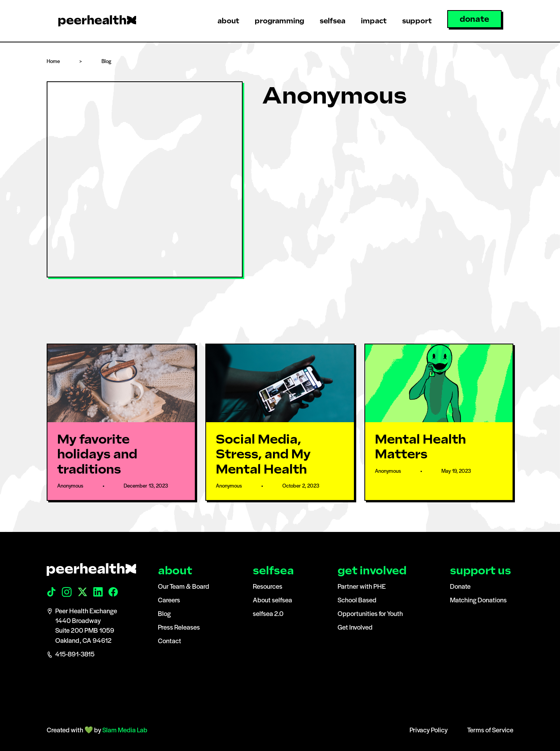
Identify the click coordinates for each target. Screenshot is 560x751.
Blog (106, 62)
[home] (97, 21)
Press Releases (179, 628)
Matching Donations (478, 601)
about (175, 571)
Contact (170, 641)
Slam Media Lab (125, 731)
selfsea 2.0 (268, 614)
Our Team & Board (184, 587)
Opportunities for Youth (370, 614)
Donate (460, 587)
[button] (228, 21)
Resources (268, 587)
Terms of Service (490, 731)
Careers (169, 601)
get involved (372, 571)
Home (53, 62)
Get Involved (355, 628)
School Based (357, 601)
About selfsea (272, 601)
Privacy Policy (429, 731)
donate (474, 19)
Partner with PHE (362, 587)
